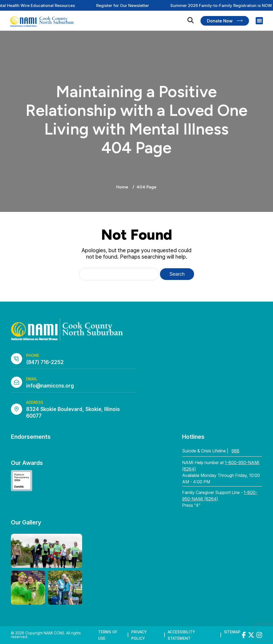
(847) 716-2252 (45, 362)
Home (122, 187)
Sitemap (232, 632)
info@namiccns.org (50, 386)
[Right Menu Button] (259, 21)
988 (235, 451)
